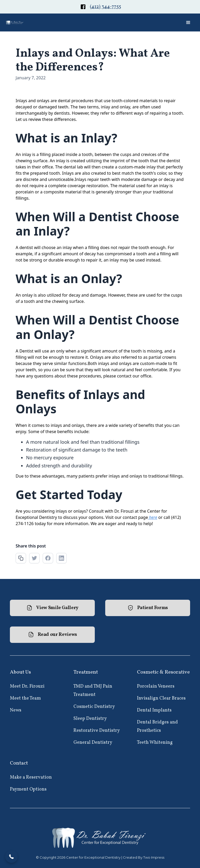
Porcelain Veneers (156, 686)
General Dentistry (93, 743)
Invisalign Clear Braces (161, 698)
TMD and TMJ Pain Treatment (93, 691)
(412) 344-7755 (105, 7)
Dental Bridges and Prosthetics (157, 726)
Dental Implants (154, 710)
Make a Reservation (31, 777)
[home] (15, 22)
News (16, 710)
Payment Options (28, 789)
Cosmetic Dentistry (94, 707)
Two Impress (154, 857)
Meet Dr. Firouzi (27, 686)
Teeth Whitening (155, 743)
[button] (188, 23)
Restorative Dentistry (97, 731)
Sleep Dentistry (90, 719)
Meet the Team (25, 698)
